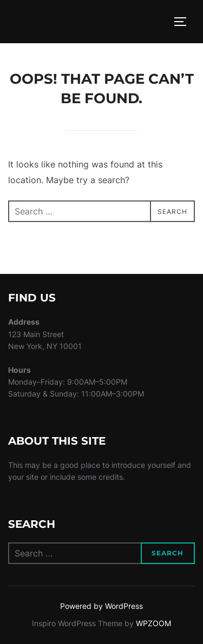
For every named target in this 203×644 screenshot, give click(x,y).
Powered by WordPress (101, 606)
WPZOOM (153, 623)
